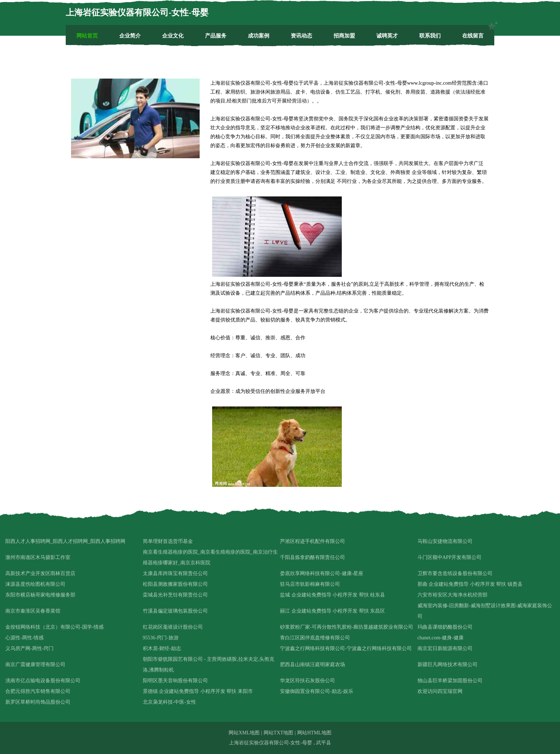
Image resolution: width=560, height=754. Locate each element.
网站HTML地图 (314, 733)
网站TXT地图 (278, 733)
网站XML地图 (244, 733)
